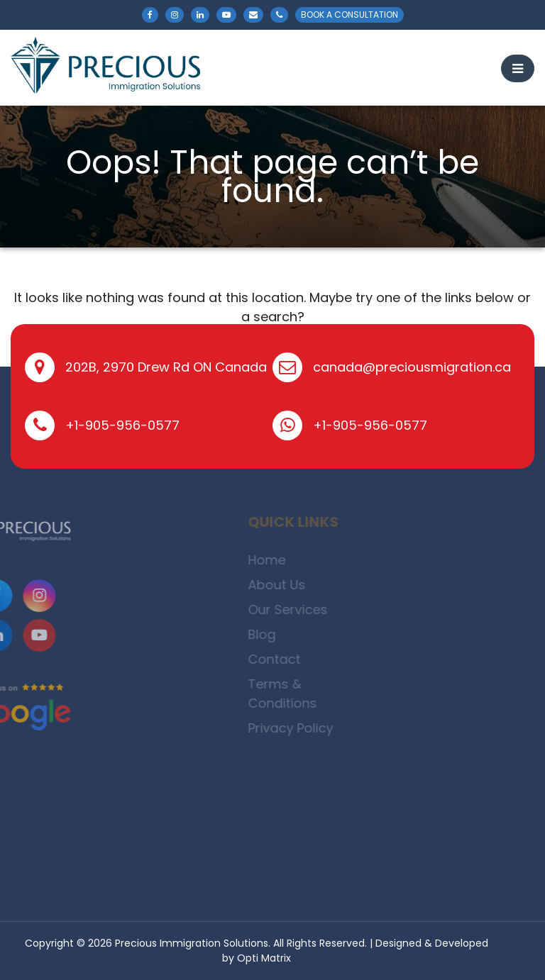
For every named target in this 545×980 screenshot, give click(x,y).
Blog (281, 634)
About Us (296, 585)
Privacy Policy (310, 728)
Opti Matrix (264, 958)
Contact (294, 659)
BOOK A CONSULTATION (349, 15)
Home (286, 560)
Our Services (307, 609)
